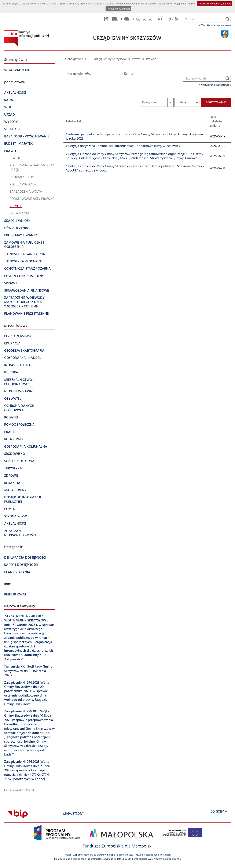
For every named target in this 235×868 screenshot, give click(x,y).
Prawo (136, 59)
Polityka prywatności (118, 9)
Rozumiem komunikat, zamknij (214, 4)
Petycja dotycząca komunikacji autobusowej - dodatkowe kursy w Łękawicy (123, 146)
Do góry (219, 812)
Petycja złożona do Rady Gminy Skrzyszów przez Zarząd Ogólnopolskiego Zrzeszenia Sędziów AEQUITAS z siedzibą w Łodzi (135, 169)
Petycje (151, 59)
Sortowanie (216, 102)
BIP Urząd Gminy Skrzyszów (108, 59)
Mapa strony (74, 814)
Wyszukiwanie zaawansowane (215, 25)
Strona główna (73, 59)
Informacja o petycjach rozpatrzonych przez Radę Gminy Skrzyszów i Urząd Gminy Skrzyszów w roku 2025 (135, 137)
